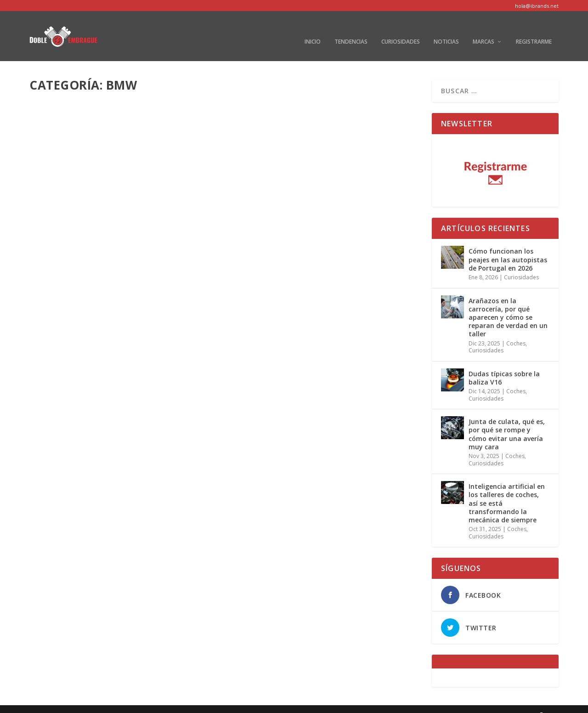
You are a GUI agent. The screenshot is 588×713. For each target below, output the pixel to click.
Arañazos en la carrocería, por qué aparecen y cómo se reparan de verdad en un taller (508, 304)
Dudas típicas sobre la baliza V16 (504, 364)
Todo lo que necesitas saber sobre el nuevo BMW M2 (118, 218)
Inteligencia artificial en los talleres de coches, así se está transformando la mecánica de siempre (507, 490)
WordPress (185, 702)
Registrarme (534, 28)
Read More (63, 284)
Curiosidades (401, 28)
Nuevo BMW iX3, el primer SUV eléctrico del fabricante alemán (323, 218)
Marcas (483, 28)
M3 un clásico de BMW (85, 441)
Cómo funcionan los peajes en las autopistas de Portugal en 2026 (508, 246)
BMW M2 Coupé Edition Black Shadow (319, 441)
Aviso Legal (379, 702)
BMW (113, 236)
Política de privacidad (434, 702)
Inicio (313, 28)
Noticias (446, 28)
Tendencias (351, 28)
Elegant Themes (95, 702)
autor (54, 236)
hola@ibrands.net (537, 6)
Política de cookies (500, 702)
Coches (160, 455)
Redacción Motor (69, 455)
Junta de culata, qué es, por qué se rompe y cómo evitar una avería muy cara (507, 421)
